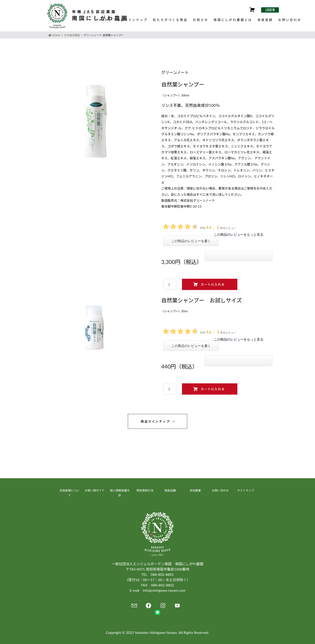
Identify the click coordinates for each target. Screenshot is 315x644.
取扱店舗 (170, 490)
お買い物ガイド (95, 490)
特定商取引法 (145, 490)
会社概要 (195, 490)
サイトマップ (246, 490)
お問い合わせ (220, 490)
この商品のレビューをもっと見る (239, 234)
